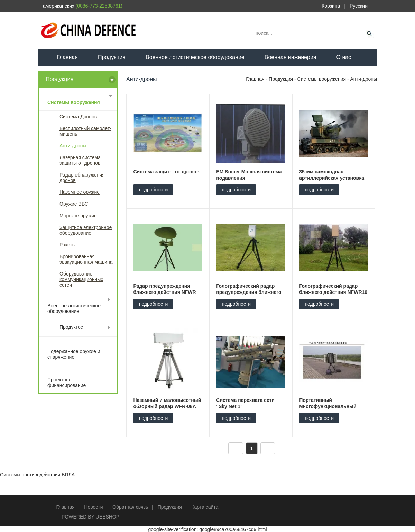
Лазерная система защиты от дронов (80, 160)
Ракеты (68, 245)
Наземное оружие (80, 192)
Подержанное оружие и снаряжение (74, 354)
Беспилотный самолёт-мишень (85, 131)
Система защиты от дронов (166, 172)
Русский (359, 6)
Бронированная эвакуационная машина (86, 259)
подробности (154, 190)
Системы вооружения (74, 102)
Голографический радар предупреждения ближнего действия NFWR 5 (249, 292)
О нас (344, 57)
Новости (93, 507)
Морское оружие (78, 216)
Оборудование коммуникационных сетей (81, 279)
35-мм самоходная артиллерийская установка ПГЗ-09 (332, 178)
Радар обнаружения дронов (82, 178)
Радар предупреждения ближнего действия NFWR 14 (164, 292)
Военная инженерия (290, 57)
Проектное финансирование (67, 382)
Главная (67, 57)
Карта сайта (205, 507)
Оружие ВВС (74, 204)
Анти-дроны (73, 146)
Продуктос (71, 327)
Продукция (112, 57)
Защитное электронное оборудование (86, 230)
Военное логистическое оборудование (195, 57)
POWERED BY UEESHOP (90, 517)
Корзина (331, 6)
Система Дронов (78, 117)
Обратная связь (130, 507)
